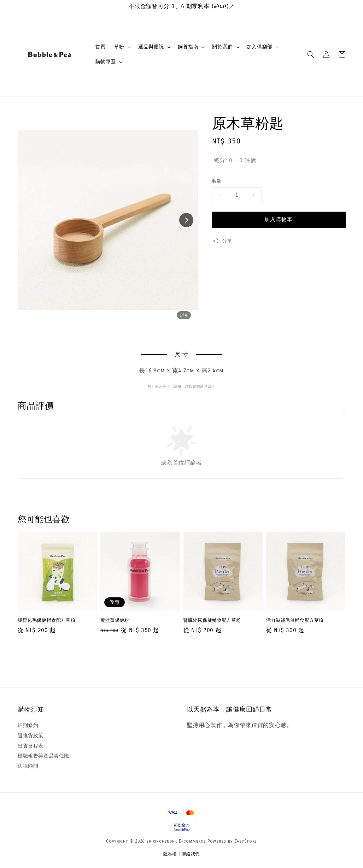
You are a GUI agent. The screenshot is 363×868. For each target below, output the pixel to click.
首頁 (101, 47)
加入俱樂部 (260, 47)
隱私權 (170, 854)
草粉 (119, 47)
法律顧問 (28, 766)
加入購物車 (279, 219)
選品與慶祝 (151, 47)
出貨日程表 (31, 746)
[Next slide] (186, 220)
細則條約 (28, 725)
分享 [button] (222, 241)
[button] (311, 54)
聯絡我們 (191, 854)
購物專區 (106, 62)
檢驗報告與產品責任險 (43, 756)
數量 (217, 181)
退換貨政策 (31, 736)
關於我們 (222, 47)
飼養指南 (188, 47)
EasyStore (246, 841)
